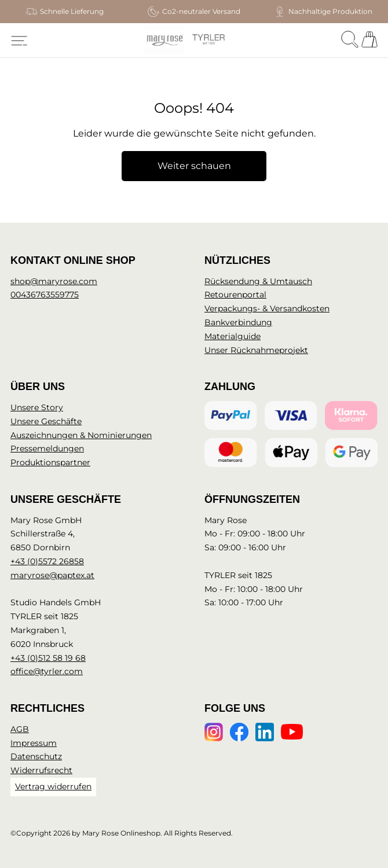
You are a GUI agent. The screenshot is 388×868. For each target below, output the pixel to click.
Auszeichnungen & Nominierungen (81, 435)
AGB (20, 729)
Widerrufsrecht (41, 770)
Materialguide (233, 336)
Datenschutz (36, 756)
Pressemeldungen (47, 448)
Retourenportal (235, 295)
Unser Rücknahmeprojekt (256, 350)
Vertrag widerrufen (53, 786)
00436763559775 (45, 295)
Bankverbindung (238, 322)
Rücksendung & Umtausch (258, 281)
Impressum (34, 743)
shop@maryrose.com (54, 281)
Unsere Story (37, 407)
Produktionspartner (50, 462)
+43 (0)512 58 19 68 (48, 658)
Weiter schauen (194, 166)
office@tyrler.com (47, 671)
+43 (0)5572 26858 (47, 561)
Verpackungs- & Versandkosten (267, 308)
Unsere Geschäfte (46, 421)
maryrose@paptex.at (52, 575)
